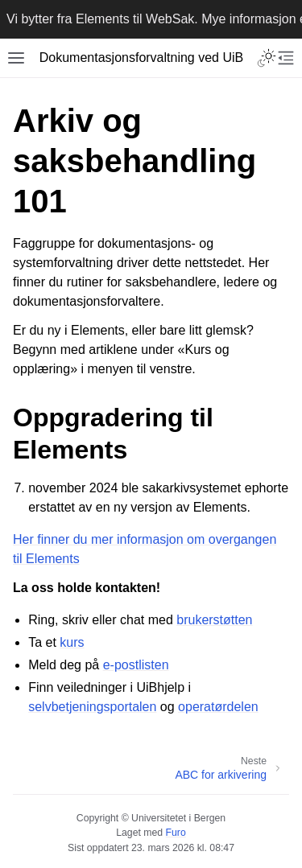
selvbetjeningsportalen (92, 707)
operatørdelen (218, 707)
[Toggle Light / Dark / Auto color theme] (267, 58)
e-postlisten (136, 665)
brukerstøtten (214, 620)
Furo (176, 833)
